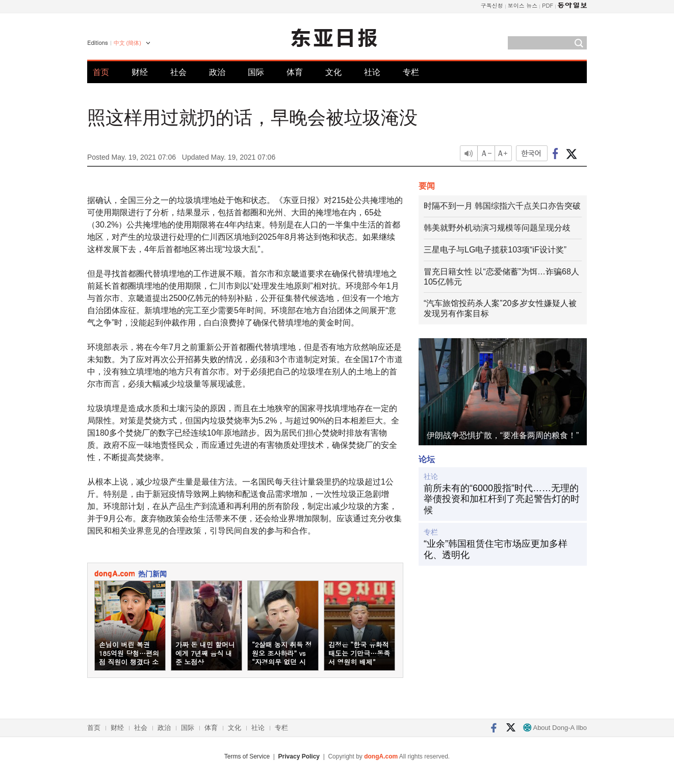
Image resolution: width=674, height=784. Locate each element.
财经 (140, 72)
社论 (372, 72)
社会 (178, 72)
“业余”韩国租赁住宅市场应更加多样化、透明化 (496, 549)
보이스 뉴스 (523, 5)
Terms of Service (247, 756)
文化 (333, 72)
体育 (295, 72)
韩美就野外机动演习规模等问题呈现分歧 (497, 228)
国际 (256, 72)
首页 (101, 72)
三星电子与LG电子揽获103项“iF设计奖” (495, 250)
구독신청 (492, 5)
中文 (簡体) (127, 43)
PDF (548, 5)
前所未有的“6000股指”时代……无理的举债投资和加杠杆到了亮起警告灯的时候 (502, 499)
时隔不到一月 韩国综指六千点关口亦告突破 (502, 206)
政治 (217, 72)
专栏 (411, 72)
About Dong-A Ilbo (555, 728)
